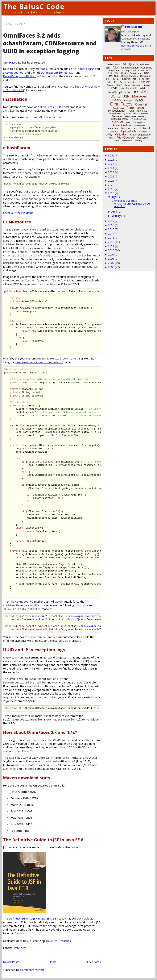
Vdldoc (112, 138)
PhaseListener (117, 111)
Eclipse (145, 79)
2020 (111, 185)
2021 (111, 181)
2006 (111, 267)
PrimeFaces (115, 114)
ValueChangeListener (140, 135)
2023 (111, 172)
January (116, 216)
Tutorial (145, 128)
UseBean (143, 132)
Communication (130, 68)
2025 (111, 164)
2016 (111, 225)
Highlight (147, 85)
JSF (145, 92)
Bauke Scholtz (134, 27)
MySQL (139, 100)
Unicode (114, 132)
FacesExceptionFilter (20, 76)
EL (116, 82)
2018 (111, 193)
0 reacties (65, 941)
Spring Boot (139, 122)
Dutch (126, 79)
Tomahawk (113, 129)
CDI (116, 67)
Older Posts (93, 962)
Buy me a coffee (130, 46)
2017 (111, 221)
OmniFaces (20, 948)
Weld (117, 141)
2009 (111, 254)
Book (108, 68)
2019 (111, 189)
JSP (126, 96)
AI (124, 64)
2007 (111, 263)
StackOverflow (122, 125)
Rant (136, 113)
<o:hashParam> (84, 69)
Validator (121, 134)
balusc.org (144, 39)
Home (53, 962)
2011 (111, 246)
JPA (136, 92)
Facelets (145, 82)
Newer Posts (11, 962)
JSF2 (116, 96)
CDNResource (14, 73)
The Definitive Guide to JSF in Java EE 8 (27, 918)
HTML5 (114, 88)
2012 (111, 242)
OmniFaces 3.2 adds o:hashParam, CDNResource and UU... (131, 203)
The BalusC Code (34, 7)
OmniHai (141, 104)
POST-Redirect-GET (138, 111)
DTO (116, 79)
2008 (111, 259)
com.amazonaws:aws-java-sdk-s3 (39, 362)
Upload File (129, 131)
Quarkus (127, 114)
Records (145, 114)
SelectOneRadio (139, 119)
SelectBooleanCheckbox (135, 116)
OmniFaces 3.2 (12, 62)
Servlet (118, 122)
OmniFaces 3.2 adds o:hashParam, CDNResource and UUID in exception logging (50, 43)
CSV (116, 73)
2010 (111, 250)
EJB (109, 82)
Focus (127, 85)
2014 (111, 233)
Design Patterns (129, 76)
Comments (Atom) (32, 970)
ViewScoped (126, 137)
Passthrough (118, 108)
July (114, 197)
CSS (110, 73)
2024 (111, 168)
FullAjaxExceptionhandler (55, 73)
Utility (109, 135)
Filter (119, 85)
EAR (135, 79)
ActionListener (114, 64)
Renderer (117, 116)
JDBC (128, 92)
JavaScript (115, 92)
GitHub (19, 933)
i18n (122, 88)
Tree (135, 129)
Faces (110, 85)
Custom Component (131, 73)
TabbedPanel (140, 126)
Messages (128, 101)
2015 (111, 229)
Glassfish (136, 85)
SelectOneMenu (120, 119)
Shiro (128, 123)
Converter (143, 71)
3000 (111, 155)
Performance (135, 108)
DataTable (113, 76)
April (114, 212)
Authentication (143, 64)
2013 (111, 238)
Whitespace (127, 141)
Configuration (129, 71)
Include (143, 88)
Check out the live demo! (19, 213)
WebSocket (143, 138)
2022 (111, 176)
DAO (147, 73)
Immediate (132, 88)
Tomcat (126, 128)
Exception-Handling (128, 82)
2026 (111, 160)
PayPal (128, 49)
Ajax (131, 64)
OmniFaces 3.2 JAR (52, 107)
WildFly (138, 141)
